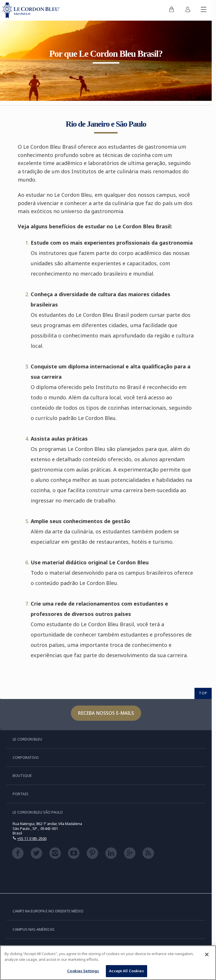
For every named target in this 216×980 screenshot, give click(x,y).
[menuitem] (172, 10)
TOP (203, 693)
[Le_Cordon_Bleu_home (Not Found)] (32, 10)
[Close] (207, 955)
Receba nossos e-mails (106, 713)
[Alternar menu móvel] (204, 10)
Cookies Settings (83, 972)
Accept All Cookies (126, 972)
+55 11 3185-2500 (32, 838)
